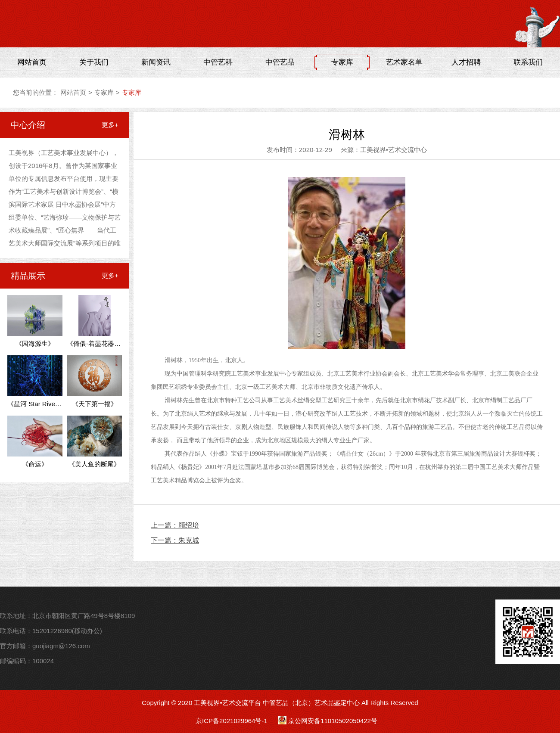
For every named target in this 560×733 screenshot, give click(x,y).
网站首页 (32, 62)
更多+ (110, 125)
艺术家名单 (404, 62)
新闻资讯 (156, 62)
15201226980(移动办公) (67, 631)
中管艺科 (218, 62)
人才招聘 (466, 62)
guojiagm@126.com (61, 646)
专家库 (342, 62)
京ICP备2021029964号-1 (232, 721)
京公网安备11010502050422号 (333, 721)
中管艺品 (280, 62)
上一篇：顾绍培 (175, 525)
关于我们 (94, 62)
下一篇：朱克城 (175, 540)
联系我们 (528, 62)
